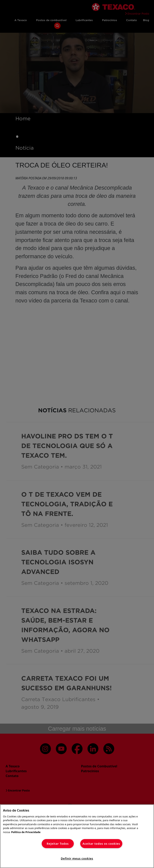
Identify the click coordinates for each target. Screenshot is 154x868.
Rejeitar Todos (58, 844)
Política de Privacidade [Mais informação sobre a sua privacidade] (26, 832)
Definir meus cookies (77, 858)
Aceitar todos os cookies (101, 844)
